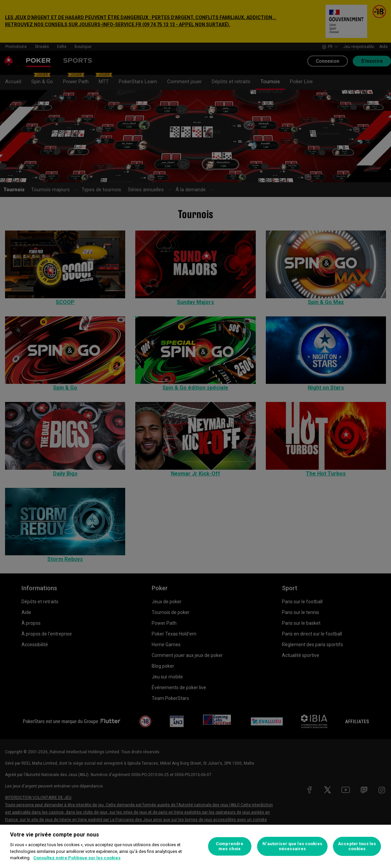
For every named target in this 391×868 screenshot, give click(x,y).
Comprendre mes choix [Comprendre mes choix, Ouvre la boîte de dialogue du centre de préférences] (230, 846)
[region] (195, 846)
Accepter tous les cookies (357, 846)
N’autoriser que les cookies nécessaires (292, 846)
